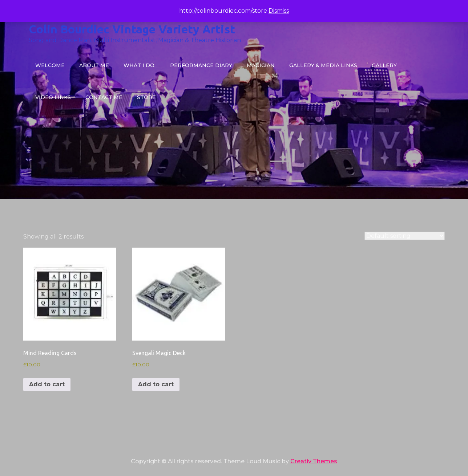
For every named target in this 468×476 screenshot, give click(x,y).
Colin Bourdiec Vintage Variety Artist (132, 29)
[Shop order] (405, 236)
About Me (94, 65)
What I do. (140, 65)
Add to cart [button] (47, 384)
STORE (146, 97)
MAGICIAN (261, 65)
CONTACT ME (104, 97)
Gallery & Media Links (323, 65)
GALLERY (384, 65)
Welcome (50, 65)
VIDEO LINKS (53, 97)
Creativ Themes (314, 461)
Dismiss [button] (279, 11)
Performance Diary (201, 65)
